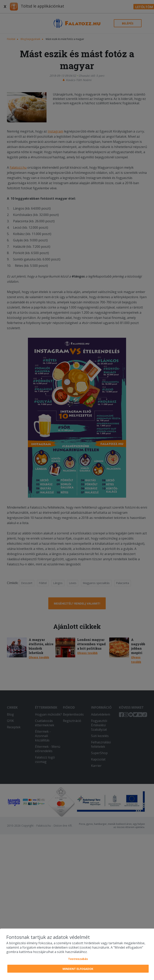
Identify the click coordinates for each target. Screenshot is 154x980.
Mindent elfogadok (78, 969)
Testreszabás (78, 959)
